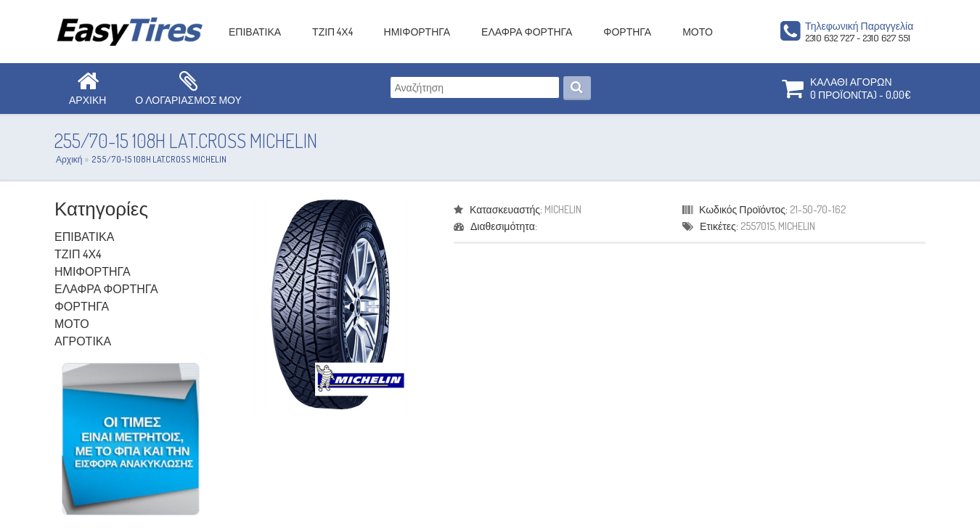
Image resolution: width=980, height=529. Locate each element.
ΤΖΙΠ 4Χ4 (332, 32)
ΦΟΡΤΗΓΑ (627, 32)
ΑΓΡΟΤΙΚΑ (83, 341)
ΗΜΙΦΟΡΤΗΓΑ (417, 32)
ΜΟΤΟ (698, 32)
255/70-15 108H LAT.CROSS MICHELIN (159, 159)
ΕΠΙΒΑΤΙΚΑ (255, 32)
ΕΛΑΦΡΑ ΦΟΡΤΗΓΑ (527, 32)
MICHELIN (563, 209)
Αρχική (69, 159)
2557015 (758, 226)
